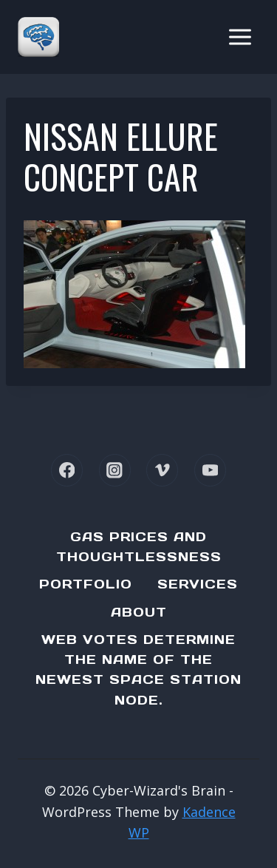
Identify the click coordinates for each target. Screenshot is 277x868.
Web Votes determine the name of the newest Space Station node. (138, 670)
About (139, 612)
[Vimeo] (162, 470)
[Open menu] (240, 37)
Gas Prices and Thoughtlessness (139, 547)
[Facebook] (67, 470)
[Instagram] (115, 470)
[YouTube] (210, 470)
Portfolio (86, 584)
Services (198, 584)
